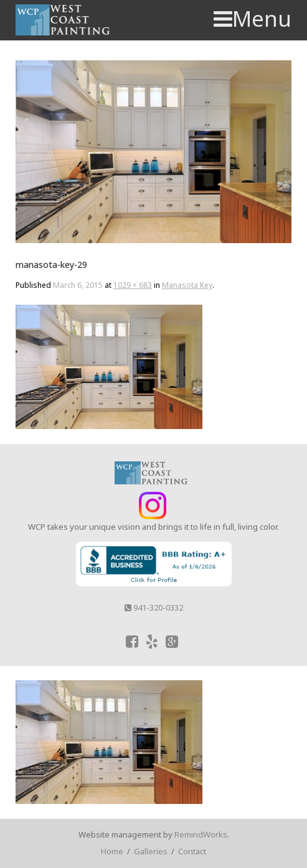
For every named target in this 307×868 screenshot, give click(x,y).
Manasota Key (187, 285)
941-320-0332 (154, 607)
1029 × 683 (133, 285)
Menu (253, 19)
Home (112, 851)
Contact (192, 851)
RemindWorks (201, 834)
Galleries (151, 851)
